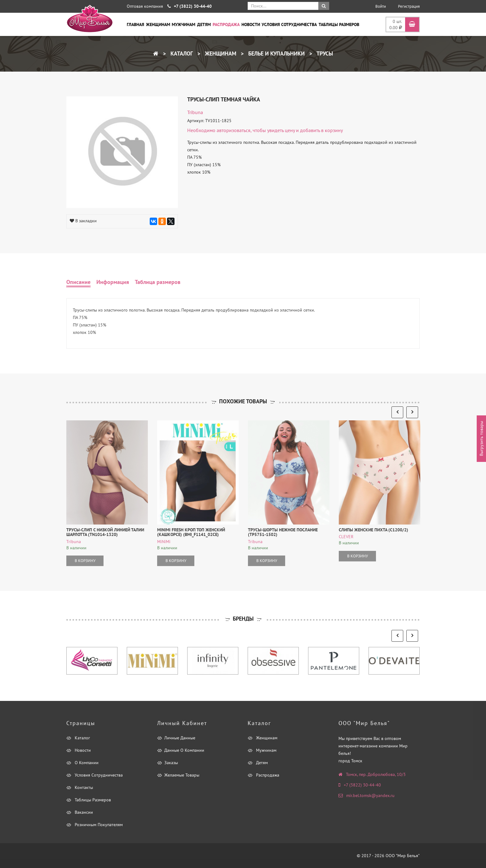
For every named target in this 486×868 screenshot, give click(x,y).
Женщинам (158, 24)
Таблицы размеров (339, 24)
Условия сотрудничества (289, 24)
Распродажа (226, 24)
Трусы (324, 53)
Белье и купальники (276, 53)
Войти (381, 6)
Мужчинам (183, 24)
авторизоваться (234, 130)
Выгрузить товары (481, 439)
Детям (204, 24)
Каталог (181, 53)
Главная (135, 24)
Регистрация (409, 6)
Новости (251, 24)
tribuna (195, 112)
